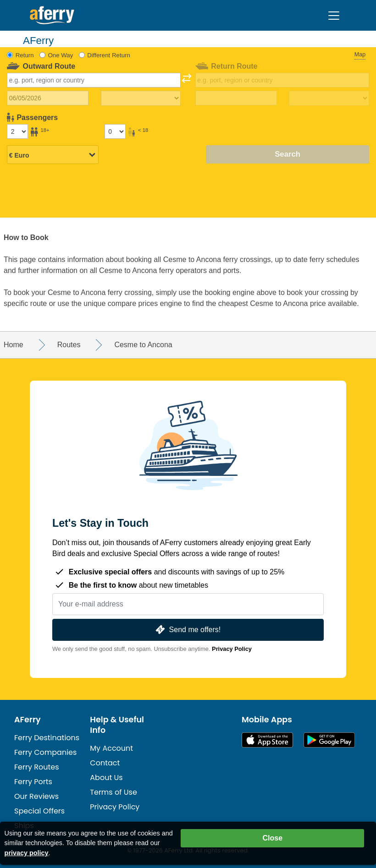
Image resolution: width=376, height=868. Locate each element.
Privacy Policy (232, 649)
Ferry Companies (45, 752)
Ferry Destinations (47, 738)
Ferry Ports (33, 782)
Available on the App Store (267, 740)
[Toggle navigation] (334, 16)
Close (272, 838)
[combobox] (94, 80)
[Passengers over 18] (17, 131)
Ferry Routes (37, 767)
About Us (106, 778)
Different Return (109, 55)
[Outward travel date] (48, 98)
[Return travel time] (329, 98)
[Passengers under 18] (115, 131)
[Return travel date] (236, 98)
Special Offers (39, 811)
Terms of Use (113, 792)
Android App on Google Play (329, 740)
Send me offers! (187, 630)
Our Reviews (36, 796)
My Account (111, 748)
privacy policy (27, 853)
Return (25, 55)
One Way (60, 55)
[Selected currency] (53, 155)
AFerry (28, 720)
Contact (105, 763)
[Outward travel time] (141, 98)
